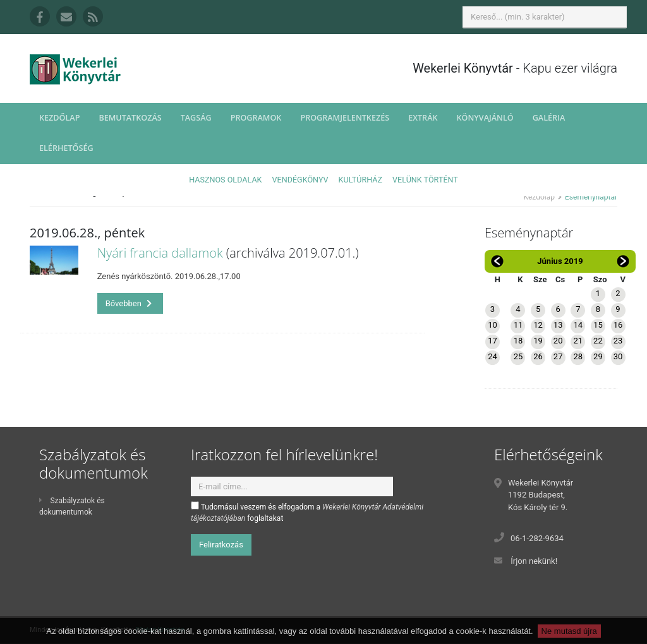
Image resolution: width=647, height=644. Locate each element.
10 (493, 325)
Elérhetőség (66, 148)
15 (598, 325)
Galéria (549, 118)
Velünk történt (425, 180)
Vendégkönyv (300, 180)
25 (518, 356)
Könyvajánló (485, 118)
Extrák (423, 118)
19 (538, 341)
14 (578, 325)
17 (493, 341)
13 (558, 325)
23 (618, 341)
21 (578, 341)
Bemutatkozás (130, 118)
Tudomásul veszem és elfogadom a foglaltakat (307, 512)
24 (493, 356)
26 (538, 356)
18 (518, 341)
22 (598, 341)
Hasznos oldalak (225, 180)
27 (558, 356)
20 (558, 341)
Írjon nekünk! (534, 561)
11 (518, 325)
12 (538, 325)
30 (618, 356)
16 (618, 325)
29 (598, 356)
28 (578, 356)
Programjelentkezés (345, 118)
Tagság (196, 118)
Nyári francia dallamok (160, 253)
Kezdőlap (59, 118)
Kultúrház (360, 180)
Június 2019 (560, 261)
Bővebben (129, 303)
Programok (256, 118)
